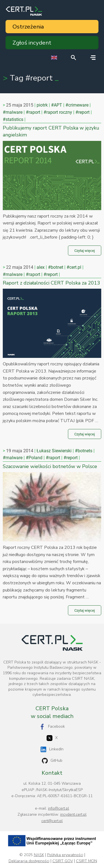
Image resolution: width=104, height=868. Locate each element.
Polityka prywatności (65, 855)
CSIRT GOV (63, 861)
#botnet (56, 267)
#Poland (34, 458)
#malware (13, 112)
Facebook (52, 727)
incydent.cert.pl (73, 814)
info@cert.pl (59, 808)
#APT (57, 105)
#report (83, 112)
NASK (39, 855)
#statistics (13, 119)
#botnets (84, 451)
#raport (33, 112)
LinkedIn (52, 749)
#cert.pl (74, 267)
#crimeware (77, 105)
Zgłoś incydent (32, 43)
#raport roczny (58, 112)
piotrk (42, 105)
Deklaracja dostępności (29, 861)
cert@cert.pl (52, 821)
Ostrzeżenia (28, 27)
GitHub (52, 761)
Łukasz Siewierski (54, 451)
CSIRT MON (87, 861)
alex (41, 267)
